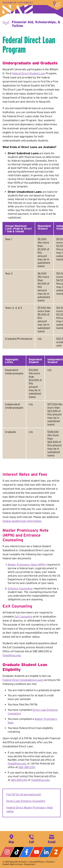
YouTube (36, 852)
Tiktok (17, 852)
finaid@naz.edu (12, 655)
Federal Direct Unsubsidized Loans (23, 680)
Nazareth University (18, 8)
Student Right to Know (13, 864)
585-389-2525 (31, 839)
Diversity (50, 862)
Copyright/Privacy (37, 862)
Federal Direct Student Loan (29, 73)
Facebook (27, 852)
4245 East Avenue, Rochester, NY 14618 (11, 839)
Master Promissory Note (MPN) (26, 564)
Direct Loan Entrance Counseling (26, 801)
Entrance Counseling (20, 588)
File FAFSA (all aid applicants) (24, 794)
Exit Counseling (24, 616)
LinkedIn (46, 852)
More (57, 4)
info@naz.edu (52, 839)
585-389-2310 (27, 767)
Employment (29, 864)
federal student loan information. (22, 521)
